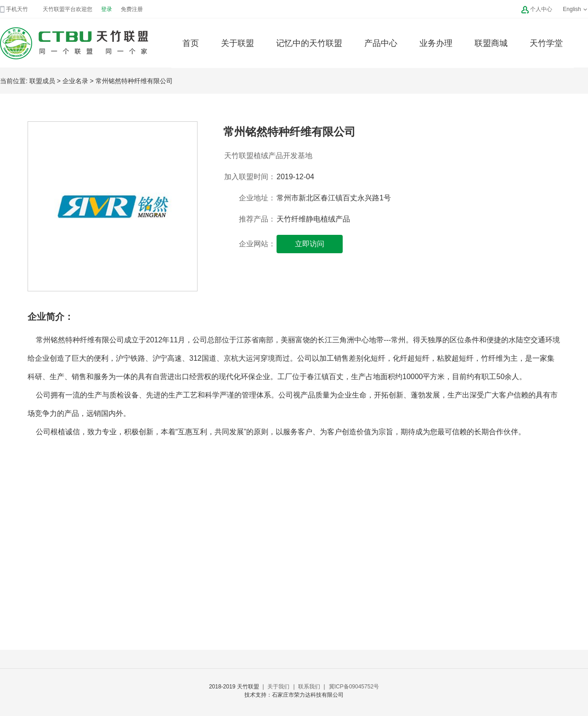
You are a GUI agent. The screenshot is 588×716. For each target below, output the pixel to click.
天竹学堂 (546, 43)
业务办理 (436, 43)
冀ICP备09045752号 (354, 687)
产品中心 (381, 43)
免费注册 (132, 9)
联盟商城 (491, 43)
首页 (191, 43)
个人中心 (541, 9)
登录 (107, 9)
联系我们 (309, 687)
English (575, 9)
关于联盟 (237, 43)
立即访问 (310, 244)
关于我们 (278, 687)
